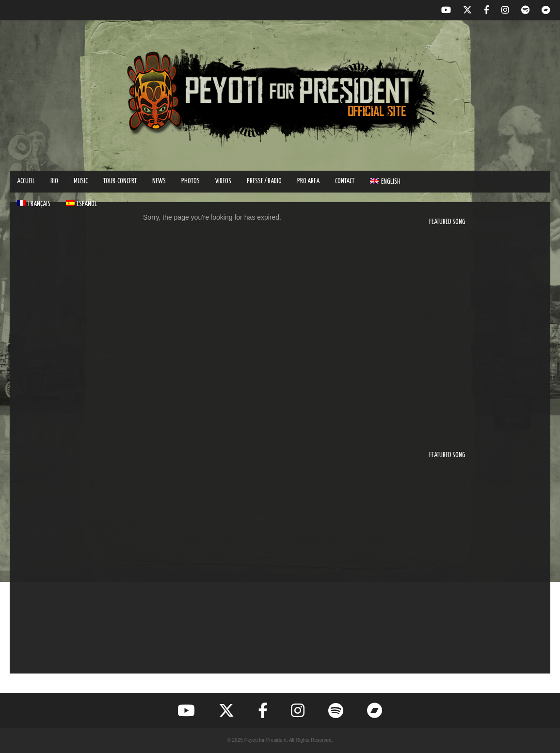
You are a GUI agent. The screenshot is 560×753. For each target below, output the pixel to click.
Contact (345, 181)
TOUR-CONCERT (120, 181)
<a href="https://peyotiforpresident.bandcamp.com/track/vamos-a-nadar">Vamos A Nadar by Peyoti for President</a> (482, 566)
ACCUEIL (26, 181)
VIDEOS (223, 181)
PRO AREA (308, 181)
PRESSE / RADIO (264, 181)
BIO (54, 181)
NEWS (159, 181)
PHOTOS (191, 181)
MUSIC (81, 181)
